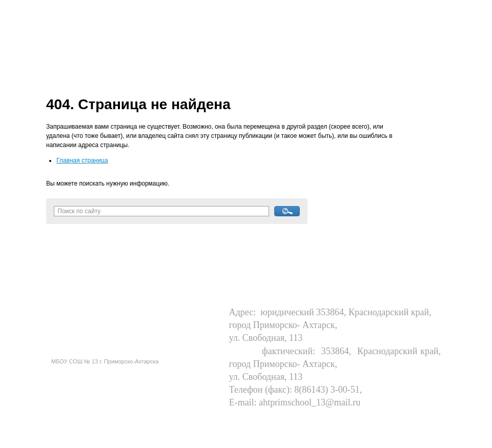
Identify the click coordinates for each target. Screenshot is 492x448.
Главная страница (82, 160)
